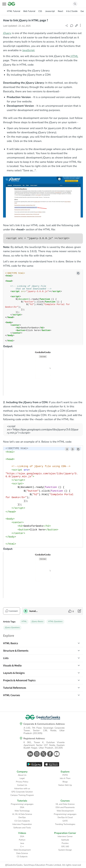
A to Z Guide (72, 11)
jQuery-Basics (37, 622)
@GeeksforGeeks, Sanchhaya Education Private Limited (33, 865)
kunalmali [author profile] (35, 611)
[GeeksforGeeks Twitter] (43, 754)
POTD (65, 775)
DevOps (22, 817)
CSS (40, 11)
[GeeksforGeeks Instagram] (36, 754)
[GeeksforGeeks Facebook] (50, 754)
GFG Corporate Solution (22, 792)
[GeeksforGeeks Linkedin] (30, 754)
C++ (22, 847)
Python (22, 840)
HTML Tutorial (14, 11)
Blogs (65, 782)
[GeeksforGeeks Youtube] (56, 754)
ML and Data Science (65, 804)
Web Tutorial (29, 11)
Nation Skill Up (65, 785)
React (60, 11)
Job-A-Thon (65, 778)
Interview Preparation (22, 824)
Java (22, 843)
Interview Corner (65, 836)
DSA (22, 807)
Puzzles (65, 843)
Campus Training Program (22, 795)
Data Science (22, 853)
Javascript (50, 11)
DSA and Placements (65, 807)
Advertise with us (22, 789)
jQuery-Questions (12, 628)
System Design (65, 850)
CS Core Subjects (22, 821)
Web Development (65, 811)
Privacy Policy (22, 782)
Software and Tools (22, 828)
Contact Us (22, 785)
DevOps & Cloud (65, 817)
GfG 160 (65, 847)
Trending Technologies (65, 824)
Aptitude (65, 840)
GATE (65, 821)
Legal (22, 778)
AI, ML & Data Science (22, 814)
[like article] (71, 611)
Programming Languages (22, 804)
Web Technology (22, 811)
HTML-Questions (55, 622)
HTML (24, 622)
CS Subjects (22, 857)
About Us (22, 775)
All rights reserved (71, 865)
